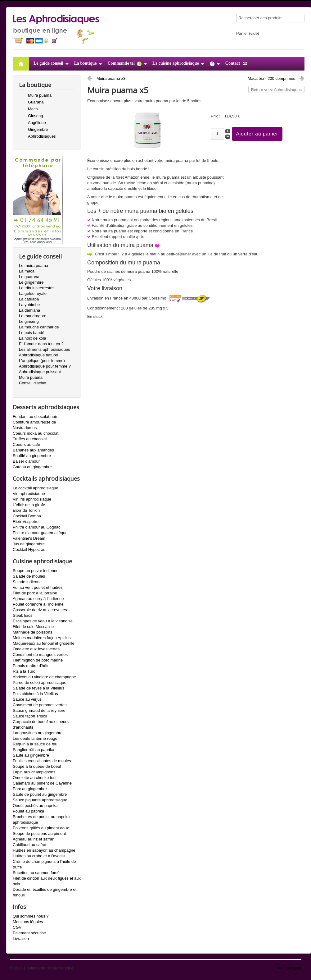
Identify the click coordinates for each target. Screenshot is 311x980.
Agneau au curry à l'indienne (38, 599)
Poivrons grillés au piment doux (41, 828)
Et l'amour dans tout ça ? (41, 344)
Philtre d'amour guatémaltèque (40, 533)
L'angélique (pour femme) (42, 361)
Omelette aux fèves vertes (36, 649)
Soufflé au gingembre (32, 456)
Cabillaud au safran (30, 845)
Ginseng (35, 116)
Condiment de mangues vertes (40, 655)
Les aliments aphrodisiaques (45, 349)
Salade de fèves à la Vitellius (38, 688)
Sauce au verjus (27, 699)
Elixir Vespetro (26, 522)
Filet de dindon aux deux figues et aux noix (47, 881)
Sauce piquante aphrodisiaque (40, 800)
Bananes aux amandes (33, 450)
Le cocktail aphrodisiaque (36, 488)
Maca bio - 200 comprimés (271, 78)
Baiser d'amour (26, 461)
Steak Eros (23, 615)
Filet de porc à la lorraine (35, 593)
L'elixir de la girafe (29, 505)
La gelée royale (33, 293)
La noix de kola (32, 338)
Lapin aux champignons (34, 772)
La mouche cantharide (39, 327)
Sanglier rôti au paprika (34, 750)
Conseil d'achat (33, 383)
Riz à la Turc (24, 671)
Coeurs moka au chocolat (36, 433)
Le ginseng (29, 321)
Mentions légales (28, 922)
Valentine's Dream (29, 538)
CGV (17, 927)
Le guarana (29, 277)
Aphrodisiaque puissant (40, 372)
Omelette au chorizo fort (34, 778)
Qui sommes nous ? (31, 916)
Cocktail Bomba (27, 516)
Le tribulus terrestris (37, 288)
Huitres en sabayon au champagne (44, 850)
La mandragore (33, 316)
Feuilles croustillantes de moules (42, 761)
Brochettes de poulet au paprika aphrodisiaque (41, 820)
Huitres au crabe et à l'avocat (39, 856)
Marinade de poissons (32, 632)
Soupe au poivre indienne (36, 571)
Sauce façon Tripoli (30, 716)
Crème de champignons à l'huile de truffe (44, 864)
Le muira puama (34, 266)
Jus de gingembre (29, 544)
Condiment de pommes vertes (40, 705)
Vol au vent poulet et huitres (38, 587)
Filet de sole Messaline (33, 627)
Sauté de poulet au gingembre (40, 794)
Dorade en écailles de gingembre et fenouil (45, 892)
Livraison (21, 939)
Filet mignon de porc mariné (38, 660)
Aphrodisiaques (42, 136)
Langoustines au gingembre (38, 733)
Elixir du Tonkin (26, 510)
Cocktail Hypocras (29, 550)
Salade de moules (29, 576)
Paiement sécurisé (29, 933)
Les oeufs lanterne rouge (35, 738)
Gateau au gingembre (32, 467)
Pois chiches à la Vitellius (35, 694)
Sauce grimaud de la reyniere (39, 710)
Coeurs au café (26, 444)
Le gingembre (31, 282)
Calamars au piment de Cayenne (42, 783)
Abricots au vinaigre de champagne (44, 677)
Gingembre (38, 129)
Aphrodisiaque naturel (38, 355)
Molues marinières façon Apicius (42, 638)
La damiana (29, 310)
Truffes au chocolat (30, 439)
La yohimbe (29, 305)
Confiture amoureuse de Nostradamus (34, 425)
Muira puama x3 (111, 78)
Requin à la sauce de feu (35, 744)
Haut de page (289, 968)
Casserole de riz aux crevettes (40, 610)
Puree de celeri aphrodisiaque (40, 682)
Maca (33, 109)
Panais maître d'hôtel (32, 666)
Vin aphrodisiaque (29, 494)
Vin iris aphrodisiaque (32, 499)
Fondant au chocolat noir (35, 417)
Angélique (37, 123)
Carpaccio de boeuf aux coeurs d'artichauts (41, 724)
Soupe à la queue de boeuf (37, 766)
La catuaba (29, 299)
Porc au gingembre (30, 789)
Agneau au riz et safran (34, 839)
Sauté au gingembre (31, 755)
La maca (27, 271)
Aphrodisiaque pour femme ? (45, 366)
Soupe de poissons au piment (39, 833)
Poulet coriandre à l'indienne (38, 604)
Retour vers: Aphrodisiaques (276, 90)
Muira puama (40, 95)
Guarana (36, 102)
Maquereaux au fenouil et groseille (44, 643)
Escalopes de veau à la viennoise (43, 621)
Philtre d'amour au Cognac (37, 527)
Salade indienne (27, 582)
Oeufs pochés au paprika (35, 806)
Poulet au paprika (28, 811)
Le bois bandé (32, 333)
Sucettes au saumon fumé (36, 873)
